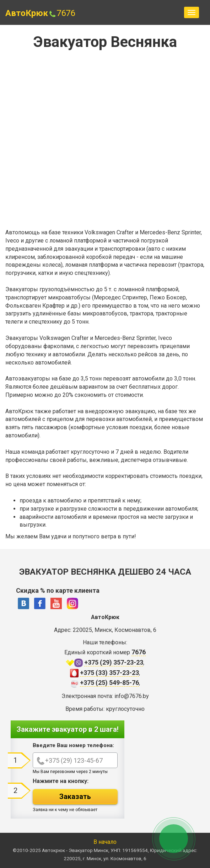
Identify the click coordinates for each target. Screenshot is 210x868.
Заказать (75, 797)
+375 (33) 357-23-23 (109, 673)
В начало (105, 842)
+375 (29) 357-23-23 (114, 662)
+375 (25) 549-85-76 (109, 683)
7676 (61, 13)
